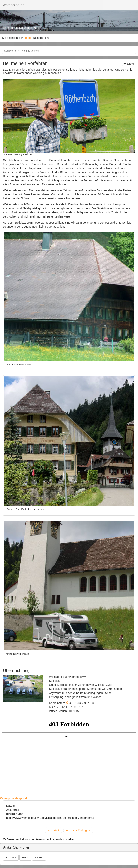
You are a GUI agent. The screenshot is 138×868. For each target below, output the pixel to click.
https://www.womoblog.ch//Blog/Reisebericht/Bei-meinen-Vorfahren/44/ (50, 818)
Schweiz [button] (39, 858)
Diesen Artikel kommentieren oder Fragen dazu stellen (39, 839)
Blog (28, 38)
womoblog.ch (14, 5)
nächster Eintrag (78, 830)
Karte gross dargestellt (14, 798)
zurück (129, 64)
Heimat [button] (25, 858)
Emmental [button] (11, 858)
